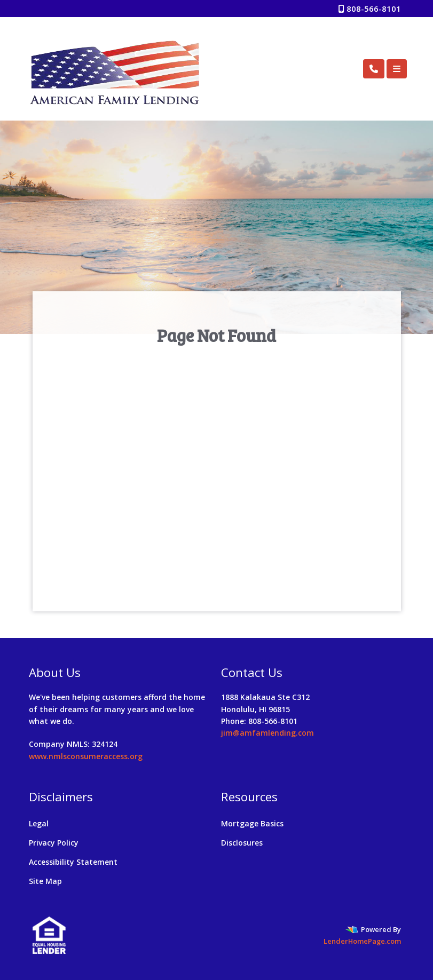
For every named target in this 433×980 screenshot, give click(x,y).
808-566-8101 (370, 9)
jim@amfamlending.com (267, 733)
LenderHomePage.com (362, 941)
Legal (39, 823)
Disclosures (242, 843)
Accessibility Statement (73, 862)
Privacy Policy (54, 843)
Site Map (45, 881)
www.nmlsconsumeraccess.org (86, 756)
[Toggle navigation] (397, 69)
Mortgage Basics (252, 823)
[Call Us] (374, 69)
